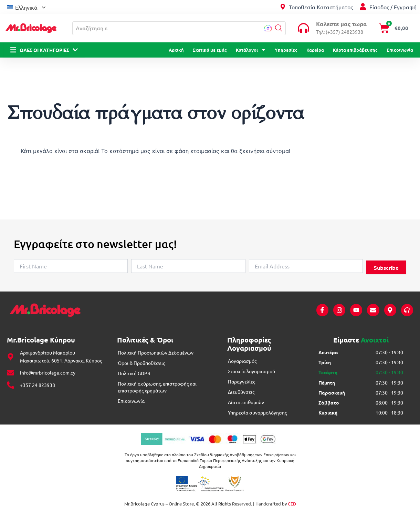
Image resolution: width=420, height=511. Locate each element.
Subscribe (386, 267)
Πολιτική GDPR (134, 374)
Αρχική (176, 50)
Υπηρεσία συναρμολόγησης (257, 413)
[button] (279, 28)
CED (292, 504)
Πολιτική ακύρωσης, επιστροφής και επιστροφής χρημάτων (157, 387)
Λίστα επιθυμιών (246, 402)
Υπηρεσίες (286, 50)
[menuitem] (26, 7)
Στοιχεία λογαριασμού (251, 371)
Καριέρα (315, 50)
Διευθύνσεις (241, 392)
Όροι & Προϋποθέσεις (141, 363)
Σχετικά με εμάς (210, 50)
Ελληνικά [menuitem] (26, 7)
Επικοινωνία (400, 50)
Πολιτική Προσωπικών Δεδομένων (156, 353)
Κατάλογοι (251, 50)
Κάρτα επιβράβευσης (355, 50)
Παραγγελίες (241, 382)
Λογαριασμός (242, 361)
